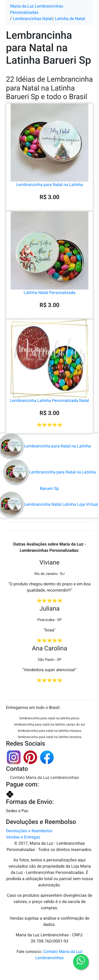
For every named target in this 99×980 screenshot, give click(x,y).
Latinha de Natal (70, 19)
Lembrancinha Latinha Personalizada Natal (50, 379)
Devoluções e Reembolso (29, 831)
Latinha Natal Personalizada (50, 271)
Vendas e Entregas (23, 837)
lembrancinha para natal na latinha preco (49, 718)
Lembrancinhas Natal (33, 19)
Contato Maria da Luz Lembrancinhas (44, 777)
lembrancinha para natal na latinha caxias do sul (49, 725)
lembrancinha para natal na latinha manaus (49, 731)
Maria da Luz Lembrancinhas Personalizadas (37, 9)
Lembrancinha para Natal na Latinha (50, 163)
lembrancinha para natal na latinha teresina (50, 737)
